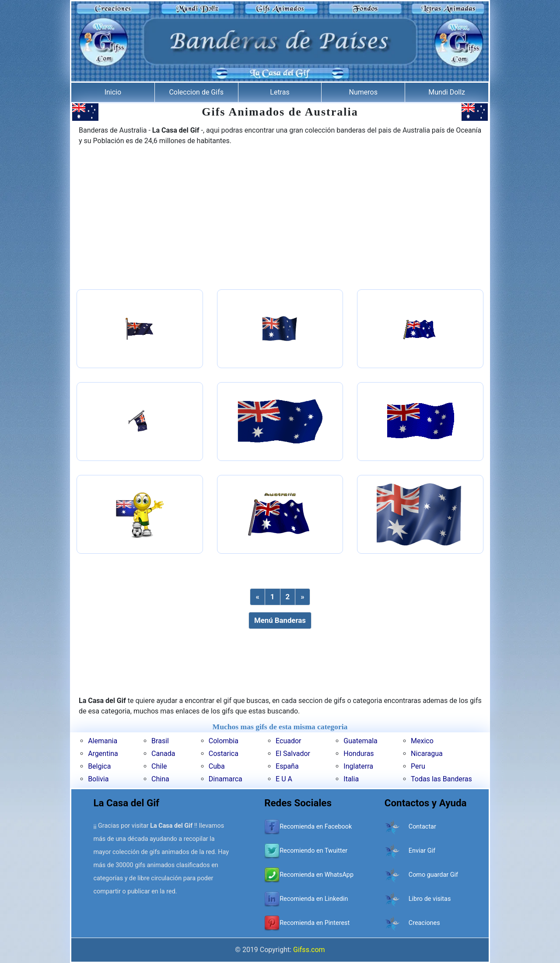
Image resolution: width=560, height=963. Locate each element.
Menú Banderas (280, 620)
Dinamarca (226, 779)
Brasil (160, 741)
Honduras (359, 754)
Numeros (363, 92)
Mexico (422, 741)
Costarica (224, 754)
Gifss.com (309, 950)
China (160, 779)
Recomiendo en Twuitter (313, 851)
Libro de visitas (430, 899)
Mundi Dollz (447, 92)
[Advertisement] (280, 218)
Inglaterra (358, 766)
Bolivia (98, 779)
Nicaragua (427, 754)
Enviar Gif (422, 851)
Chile (159, 766)
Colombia (224, 741)
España (287, 766)
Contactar (422, 827)
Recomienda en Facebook (316, 827)
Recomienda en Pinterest (315, 923)
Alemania (103, 741)
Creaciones (424, 923)
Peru (418, 766)
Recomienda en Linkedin (314, 899)
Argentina (103, 754)
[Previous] (257, 597)
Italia (351, 779)
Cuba (217, 766)
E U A (284, 779)
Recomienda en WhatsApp (317, 875)
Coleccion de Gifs (196, 92)
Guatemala (360, 741)
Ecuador (288, 741)
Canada (163, 754)
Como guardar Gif (433, 875)
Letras (280, 92)
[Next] (302, 597)
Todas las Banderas (441, 779)
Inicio (113, 92)
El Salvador (293, 754)
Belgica (99, 766)
